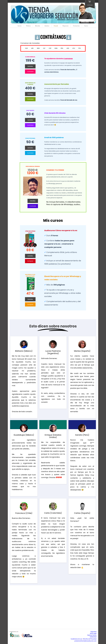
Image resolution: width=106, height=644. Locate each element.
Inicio (20, 26)
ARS (32, 48)
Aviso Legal (93, 633)
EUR (26, 48)
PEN (62, 48)
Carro (86, 26)
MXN (56, 48)
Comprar (30, 261)
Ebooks (38, 26)
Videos (28, 26)
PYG (80, 48)
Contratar (30, 72)
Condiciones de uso (76, 639)
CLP (44, 48)
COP (50, 48)
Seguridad (93, 632)
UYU (74, 48)
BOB (38, 48)
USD (68, 48)
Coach (56, 26)
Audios (47, 26)
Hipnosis (65, 26)
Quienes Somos (92, 635)
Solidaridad (93, 637)
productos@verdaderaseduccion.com (85, 641)
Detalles (30, 66)
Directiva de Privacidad (90, 639)
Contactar (76, 26)
